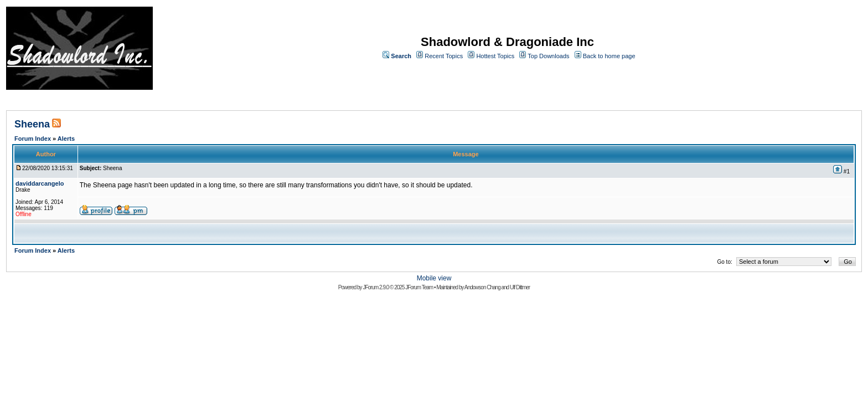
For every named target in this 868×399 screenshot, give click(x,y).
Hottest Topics (495, 56)
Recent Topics (444, 56)
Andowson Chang (482, 287)
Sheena (32, 124)
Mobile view (434, 278)
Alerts (66, 139)
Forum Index (33, 139)
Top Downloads (548, 56)
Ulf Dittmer (520, 287)
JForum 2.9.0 (376, 287)
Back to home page (609, 56)
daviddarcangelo (40, 183)
